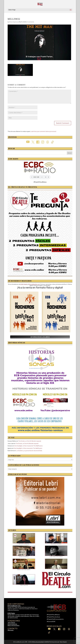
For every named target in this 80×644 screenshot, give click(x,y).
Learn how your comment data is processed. (43, 131)
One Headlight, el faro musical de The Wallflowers (28, 446)
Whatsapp (11, 630)
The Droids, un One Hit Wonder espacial (30, 441)
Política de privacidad (38, 642)
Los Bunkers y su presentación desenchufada (29, 451)
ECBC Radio (11, 613)
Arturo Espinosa (14, 22)
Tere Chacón (11, 622)
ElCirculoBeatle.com (14, 606)
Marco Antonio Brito (14, 625)
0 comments (30, 22)
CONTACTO (48, 642)
